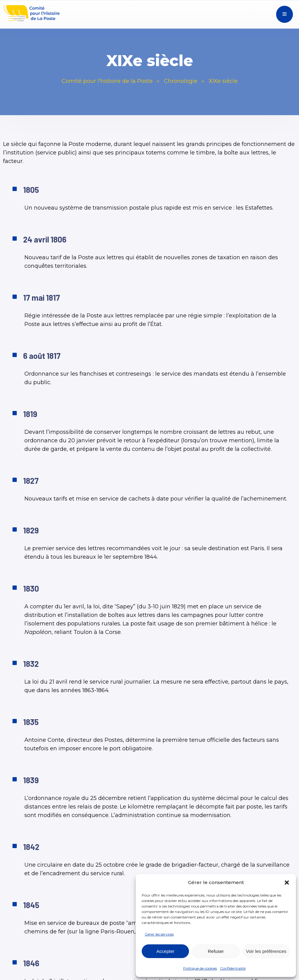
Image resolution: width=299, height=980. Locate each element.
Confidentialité (233, 968)
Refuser (216, 951)
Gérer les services (159, 934)
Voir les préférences (266, 951)
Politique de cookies (200, 968)
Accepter (165, 951)
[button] (287, 883)
